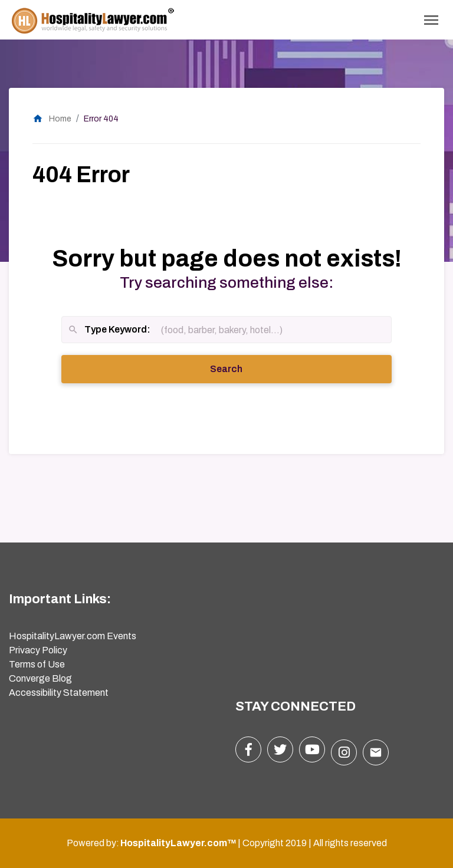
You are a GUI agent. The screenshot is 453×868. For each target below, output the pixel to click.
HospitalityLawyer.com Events (73, 636)
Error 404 (101, 119)
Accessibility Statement (59, 693)
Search (242, 368)
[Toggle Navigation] (431, 20)
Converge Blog (40, 678)
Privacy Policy (38, 650)
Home (52, 119)
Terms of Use (37, 664)
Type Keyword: (109, 331)
